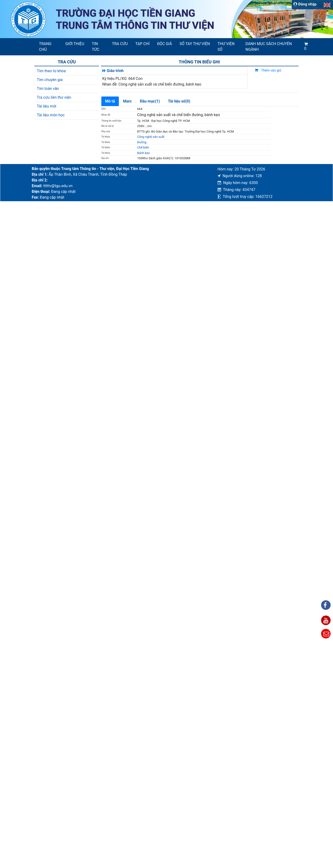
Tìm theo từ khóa (51, 71)
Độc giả (165, 44)
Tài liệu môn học (51, 115)
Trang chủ (45, 47)
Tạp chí (142, 44)
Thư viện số (226, 47)
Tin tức (96, 47)
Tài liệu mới (47, 106)
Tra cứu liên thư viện (54, 97)
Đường (142, 142)
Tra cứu (120, 44)
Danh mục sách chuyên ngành (269, 47)
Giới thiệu (75, 44)
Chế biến (143, 147)
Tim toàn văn (48, 89)
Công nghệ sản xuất (151, 137)
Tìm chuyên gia (50, 80)
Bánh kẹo (144, 153)
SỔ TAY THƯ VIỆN (195, 44)
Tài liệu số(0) (179, 101)
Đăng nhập (305, 4)
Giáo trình (115, 71)
